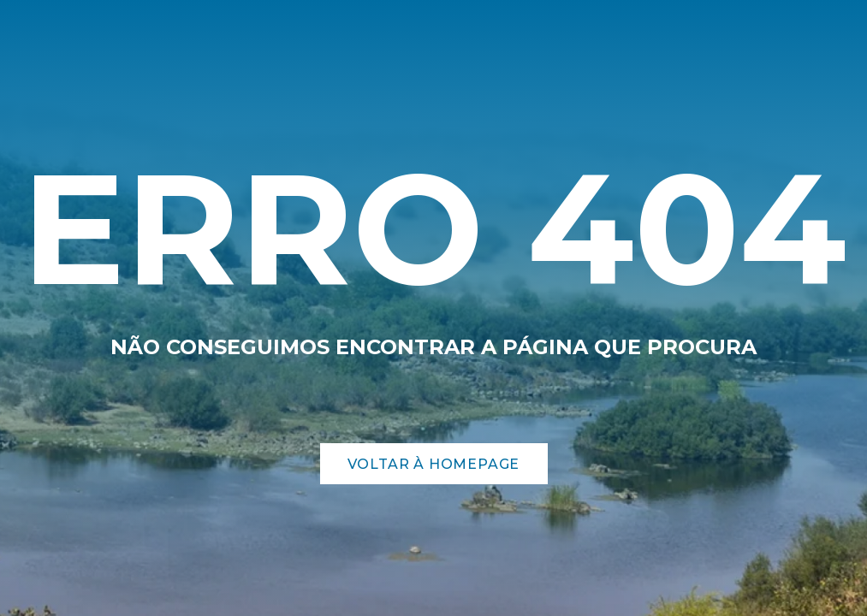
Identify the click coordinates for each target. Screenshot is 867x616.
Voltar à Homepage (434, 464)
